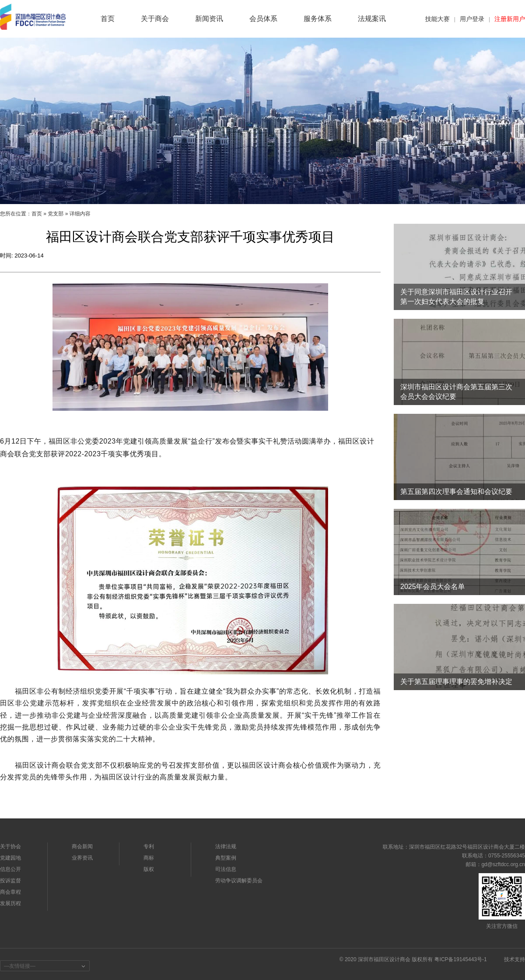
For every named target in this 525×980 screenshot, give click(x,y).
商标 (149, 858)
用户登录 (472, 19)
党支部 (56, 214)
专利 (149, 846)
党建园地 (10, 858)
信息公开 (10, 869)
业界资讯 (82, 858)
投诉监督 (10, 881)
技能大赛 (437, 19)
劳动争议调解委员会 (239, 881)
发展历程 (10, 903)
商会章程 (10, 892)
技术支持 (514, 959)
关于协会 (10, 846)
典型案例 (226, 858)
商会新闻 (82, 846)
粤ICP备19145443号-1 (461, 959)
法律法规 (226, 846)
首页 (37, 214)
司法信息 (226, 869)
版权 (149, 869)
